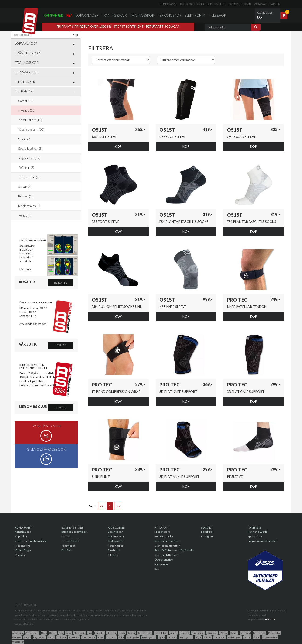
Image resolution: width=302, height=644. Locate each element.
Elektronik (195, 15)
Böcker (53, 633)
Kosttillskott (161, 633)
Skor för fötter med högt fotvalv (174, 550)
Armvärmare (32, 633)
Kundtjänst (168, 4)
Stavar (101, 637)
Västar (256, 637)
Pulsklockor (274, 633)
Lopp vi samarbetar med (263, 541)
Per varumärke (164, 536)
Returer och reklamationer (31, 541)
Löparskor (212, 633)
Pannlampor (259, 633)
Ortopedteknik (240, 4)
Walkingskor (235, 637)
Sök (75, 35)
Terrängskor (169, 15)
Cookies (20, 555)
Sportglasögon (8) (30, 148)
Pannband (245, 633)
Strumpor (111, 637)
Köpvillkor (21, 536)
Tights (162, 637)
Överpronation (164, 560)
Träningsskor (114, 15)
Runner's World (258, 532)
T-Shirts (207, 637)
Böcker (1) (25, 196)
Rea (69, 15)
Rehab (27, 637)
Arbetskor (18, 633)
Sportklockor (88, 637)
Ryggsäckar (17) (29, 158)
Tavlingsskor (133, 637)
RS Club (220, 4)
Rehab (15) (28, 110)
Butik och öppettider (196, 4)
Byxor (69, 633)
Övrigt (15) (26, 101)
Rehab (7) (25, 215)
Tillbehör (217, 15)
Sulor (121, 637)
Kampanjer (53, 15)
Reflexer (17, 637)
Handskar (99, 633)
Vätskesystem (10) (31, 129)
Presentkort (22, 546)
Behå (44, 633)
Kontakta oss (23, 532)
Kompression (145, 633)
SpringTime (255, 536)
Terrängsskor (149, 637)
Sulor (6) (24, 139)
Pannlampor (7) (29, 177)
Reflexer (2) (26, 168)
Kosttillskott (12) (30, 120)
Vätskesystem (270, 637)
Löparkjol (185, 633)
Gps (90, 633)
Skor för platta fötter (167, 555)
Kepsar (131, 633)
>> (118, 506)
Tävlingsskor (142, 15)
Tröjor (198, 637)
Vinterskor (18, 642)
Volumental (69, 546)
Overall (234, 633)
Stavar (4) (25, 187)
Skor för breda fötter (167, 541)
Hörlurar (112, 633)
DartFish (67, 550)
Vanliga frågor (23, 550)
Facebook (207, 532)
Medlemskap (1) (29, 206)
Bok (61, 633)
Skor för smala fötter (167, 546)
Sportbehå (74, 637)
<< (102, 506)
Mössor (224, 633)
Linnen (174, 633)
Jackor (122, 633)
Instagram (207, 536)
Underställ (220, 637)
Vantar (247, 637)
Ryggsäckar (39, 637)
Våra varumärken (267, 4)
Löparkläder (87, 15)
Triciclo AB (270, 619)
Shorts (51, 637)
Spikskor (62, 637)
